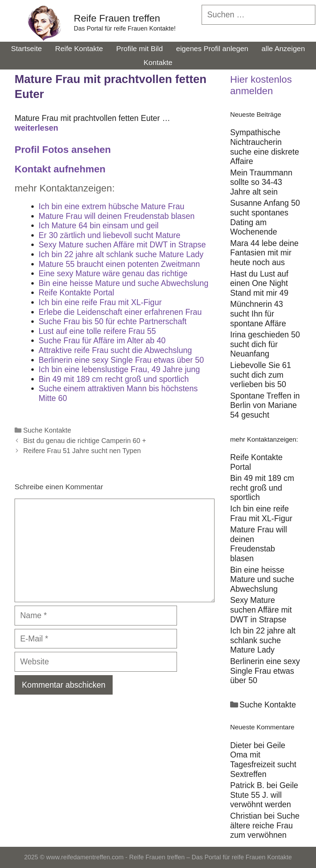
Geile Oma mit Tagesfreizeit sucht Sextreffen (263, 760)
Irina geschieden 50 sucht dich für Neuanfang (265, 344)
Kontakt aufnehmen (60, 169)
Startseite (27, 48)
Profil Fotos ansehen (63, 150)
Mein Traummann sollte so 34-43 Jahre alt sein (261, 182)
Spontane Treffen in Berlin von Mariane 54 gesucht (265, 405)
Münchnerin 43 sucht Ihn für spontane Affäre (258, 314)
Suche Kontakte (47, 430)
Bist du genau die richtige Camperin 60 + (85, 441)
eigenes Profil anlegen (212, 48)
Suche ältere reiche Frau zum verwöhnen (265, 825)
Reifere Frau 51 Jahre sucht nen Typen (82, 451)
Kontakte (158, 62)
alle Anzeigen (283, 48)
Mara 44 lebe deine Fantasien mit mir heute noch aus (264, 253)
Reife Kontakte (79, 48)
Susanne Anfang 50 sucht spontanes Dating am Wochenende (265, 217)
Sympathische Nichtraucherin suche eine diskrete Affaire (265, 147)
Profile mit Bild (139, 48)
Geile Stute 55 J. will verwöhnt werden (264, 795)
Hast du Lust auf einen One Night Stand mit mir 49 (259, 283)
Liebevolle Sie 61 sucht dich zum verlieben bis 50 (261, 375)
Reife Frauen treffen (117, 18)
